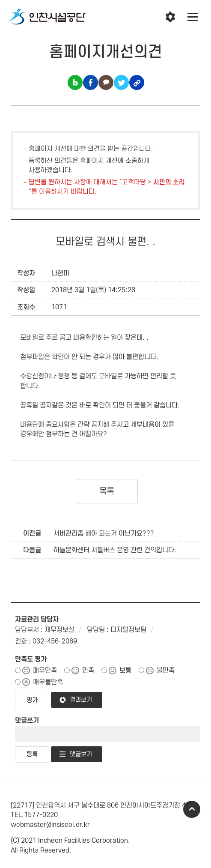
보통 (125, 670)
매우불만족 (48, 682)
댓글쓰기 (27, 721)
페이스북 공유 (91, 82)
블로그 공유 (75, 82)
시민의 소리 (169, 182)
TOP (192, 809)
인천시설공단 (47, 17)
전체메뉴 (193, 17)
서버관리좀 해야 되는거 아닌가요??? (104, 533)
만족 (88, 670)
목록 (107, 491)
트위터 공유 (121, 82)
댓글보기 (81, 754)
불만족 (166, 670)
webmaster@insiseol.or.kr (50, 825)
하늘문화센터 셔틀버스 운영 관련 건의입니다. (115, 550)
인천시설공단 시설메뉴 (170, 17)
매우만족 (45, 670)
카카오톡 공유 (106, 82)
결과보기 (81, 700)
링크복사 (137, 82)
